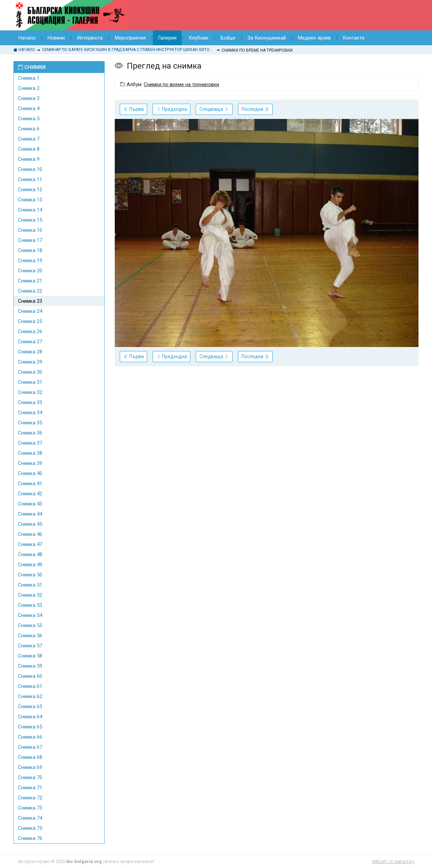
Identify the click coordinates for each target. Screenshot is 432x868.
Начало (27, 38)
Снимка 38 (30, 453)
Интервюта (90, 38)
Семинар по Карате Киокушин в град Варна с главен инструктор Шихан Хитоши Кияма (128, 50)
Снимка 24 (30, 311)
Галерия (168, 38)
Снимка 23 (30, 301)
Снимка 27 (30, 342)
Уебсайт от (393, 861)
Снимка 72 (30, 798)
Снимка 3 (29, 98)
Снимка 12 (30, 190)
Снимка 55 (30, 625)
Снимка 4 (29, 108)
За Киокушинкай (267, 38)
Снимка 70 (30, 777)
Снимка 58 (30, 656)
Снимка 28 (30, 352)
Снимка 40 (30, 473)
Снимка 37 (30, 443)
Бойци (228, 38)
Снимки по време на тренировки (181, 84)
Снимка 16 (30, 230)
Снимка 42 (30, 494)
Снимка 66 (30, 737)
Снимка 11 (30, 179)
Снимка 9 (29, 159)
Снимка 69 (30, 767)
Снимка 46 (30, 534)
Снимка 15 (30, 220)
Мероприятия (131, 38)
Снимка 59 (30, 666)
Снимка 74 (30, 818)
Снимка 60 (30, 676)
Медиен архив (315, 38)
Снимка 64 (30, 717)
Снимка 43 (30, 504)
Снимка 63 (30, 706)
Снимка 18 (30, 250)
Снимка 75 (30, 828)
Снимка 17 (30, 240)
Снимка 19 (30, 261)
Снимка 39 (30, 463)
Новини (57, 38)
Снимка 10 (30, 169)
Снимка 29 (30, 362)
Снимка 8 (29, 149)
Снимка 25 (30, 321)
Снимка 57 (30, 646)
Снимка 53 (30, 605)
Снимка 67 (30, 747)
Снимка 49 (30, 565)
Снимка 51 (30, 585)
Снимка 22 (30, 291)
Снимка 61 (30, 686)
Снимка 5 (29, 119)
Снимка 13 (30, 200)
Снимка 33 (30, 402)
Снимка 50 (30, 575)
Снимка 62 (30, 696)
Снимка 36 (30, 433)
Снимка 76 (30, 838)
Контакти (354, 38)
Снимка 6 (29, 129)
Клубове (199, 38)
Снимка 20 (30, 271)
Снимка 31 (30, 382)
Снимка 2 (29, 88)
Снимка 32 (30, 392)
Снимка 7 (29, 139)
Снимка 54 (30, 615)
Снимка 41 (30, 483)
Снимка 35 (30, 423)
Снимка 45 (30, 524)
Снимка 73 (30, 808)
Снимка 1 (29, 78)
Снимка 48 (30, 554)
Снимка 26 (30, 331)
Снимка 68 (30, 757)
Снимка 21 (30, 281)
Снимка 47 (30, 544)
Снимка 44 (30, 514)
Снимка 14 (30, 210)
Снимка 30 (30, 372)
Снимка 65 (30, 727)
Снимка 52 (30, 595)
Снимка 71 (30, 788)
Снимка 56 (30, 636)
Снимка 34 (30, 413)
